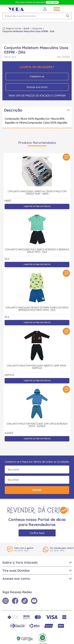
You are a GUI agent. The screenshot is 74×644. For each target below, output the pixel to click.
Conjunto (37, 28)
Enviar (37, 490)
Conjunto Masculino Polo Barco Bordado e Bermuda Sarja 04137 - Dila (37, 251)
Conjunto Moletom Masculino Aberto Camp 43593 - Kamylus (37, 367)
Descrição (13, 110)
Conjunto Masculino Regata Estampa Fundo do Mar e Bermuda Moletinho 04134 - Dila (37, 309)
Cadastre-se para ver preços (37, 206)
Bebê (27, 28)
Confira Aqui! (37, 533)
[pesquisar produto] (68, 16)
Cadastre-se (37, 76)
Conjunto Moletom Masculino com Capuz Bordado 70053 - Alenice (37, 425)
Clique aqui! (52, 2)
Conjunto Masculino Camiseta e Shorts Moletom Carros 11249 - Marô (37, 193)
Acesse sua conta (37, 87)
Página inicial (13, 28)
